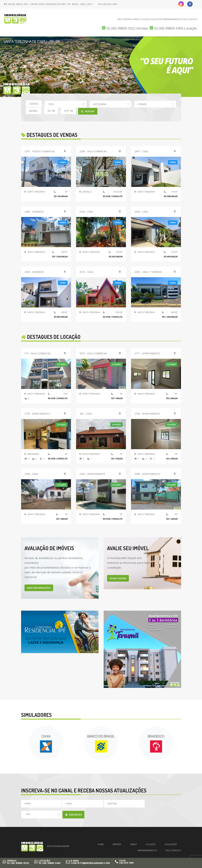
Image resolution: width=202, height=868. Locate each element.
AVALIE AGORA (118, 578)
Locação (145, 19)
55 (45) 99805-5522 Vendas (125, 28)
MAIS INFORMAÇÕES (39, 588)
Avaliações (157, 19)
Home (101, 844)
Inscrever (73, 815)
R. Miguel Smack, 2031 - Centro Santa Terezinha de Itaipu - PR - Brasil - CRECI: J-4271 (48, 4)
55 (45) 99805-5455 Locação (173, 28)
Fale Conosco (190, 19)
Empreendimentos (172, 19)
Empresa (128, 19)
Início (120, 19)
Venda (136, 19)
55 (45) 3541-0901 (108, 4)
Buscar (88, 111)
